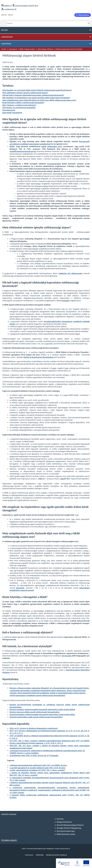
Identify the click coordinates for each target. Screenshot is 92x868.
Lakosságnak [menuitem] (7, 37)
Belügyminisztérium (64, 822)
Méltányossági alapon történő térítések (69, 49)
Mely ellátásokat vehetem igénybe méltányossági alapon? (25, 93)
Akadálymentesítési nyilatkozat (56, 855)
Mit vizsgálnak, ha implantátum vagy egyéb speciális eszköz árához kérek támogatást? (36, 98)
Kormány (60, 819)
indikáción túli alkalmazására (70, 273)
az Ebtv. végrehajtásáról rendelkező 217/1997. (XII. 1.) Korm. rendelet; (37, 770)
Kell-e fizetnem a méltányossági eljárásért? (19, 105)
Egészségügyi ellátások (45, 49)
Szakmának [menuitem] (6, 44)
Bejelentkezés (84, 15)
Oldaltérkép (40, 855)
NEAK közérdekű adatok (66, 834)
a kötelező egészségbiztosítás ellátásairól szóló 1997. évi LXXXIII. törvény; (38, 765)
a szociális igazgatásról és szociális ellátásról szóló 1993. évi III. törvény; (38, 768)
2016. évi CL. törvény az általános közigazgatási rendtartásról (34, 728)
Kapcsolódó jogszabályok (12, 113)
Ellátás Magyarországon (27, 49)
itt (51, 276)
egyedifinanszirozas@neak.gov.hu (23, 151)
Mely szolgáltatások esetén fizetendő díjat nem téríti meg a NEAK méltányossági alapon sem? (39, 100)
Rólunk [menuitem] (4, 30)
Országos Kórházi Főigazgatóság (69, 828)
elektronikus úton (54, 146)
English (10, 15)
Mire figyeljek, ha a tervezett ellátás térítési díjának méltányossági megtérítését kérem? (37, 90)
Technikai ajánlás (9, 840)
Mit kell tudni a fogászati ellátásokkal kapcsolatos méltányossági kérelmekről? (33, 95)
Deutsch (4, 15)
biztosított (20, 588)
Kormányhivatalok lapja (66, 831)
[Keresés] (89, 23)
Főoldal (4, 49)
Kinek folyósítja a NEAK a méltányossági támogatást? (23, 103)
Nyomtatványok (9, 110)
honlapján (66, 301)
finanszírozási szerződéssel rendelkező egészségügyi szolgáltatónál (50, 143)
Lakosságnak (13, 49)
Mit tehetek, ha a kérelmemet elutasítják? (19, 108)
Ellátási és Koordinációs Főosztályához (39, 357)
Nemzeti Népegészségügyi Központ (70, 825)
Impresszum (29, 855)
